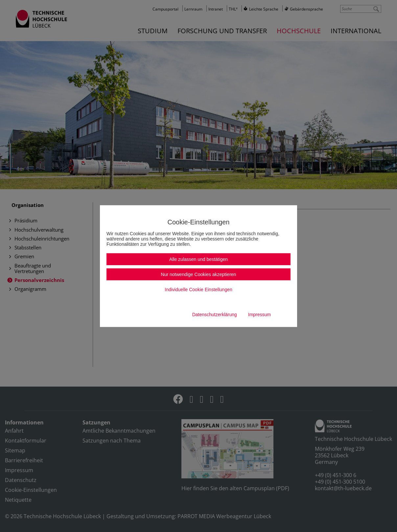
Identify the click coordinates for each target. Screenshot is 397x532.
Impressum (259, 315)
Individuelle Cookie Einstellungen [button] (198, 290)
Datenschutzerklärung (215, 315)
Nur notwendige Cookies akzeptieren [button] (199, 274)
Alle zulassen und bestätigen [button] (198, 259)
